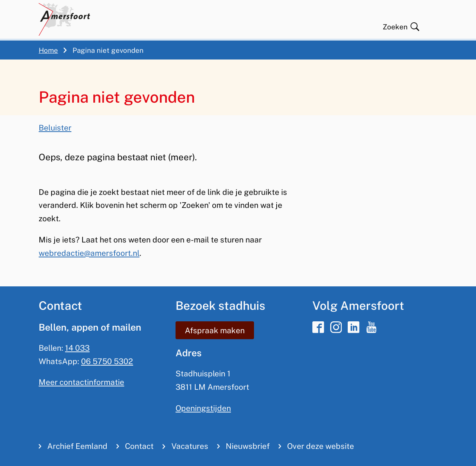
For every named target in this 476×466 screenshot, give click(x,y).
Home (48, 50)
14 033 (77, 348)
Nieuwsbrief (248, 446)
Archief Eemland (77, 446)
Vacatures (190, 446)
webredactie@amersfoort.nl (89, 253)
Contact (139, 446)
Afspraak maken (215, 330)
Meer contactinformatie (81, 382)
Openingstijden (203, 408)
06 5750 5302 (107, 361)
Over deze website (321, 446)
